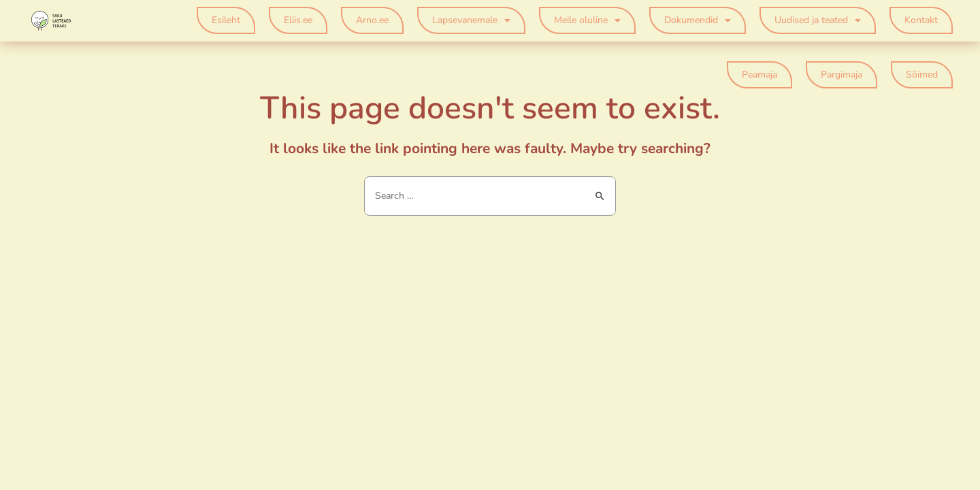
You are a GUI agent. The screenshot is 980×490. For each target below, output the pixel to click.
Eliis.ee (298, 20)
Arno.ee (372, 20)
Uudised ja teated (818, 20)
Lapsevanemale (471, 20)
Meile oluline (587, 20)
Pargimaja (842, 75)
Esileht (226, 20)
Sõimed (922, 75)
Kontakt (921, 20)
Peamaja (759, 75)
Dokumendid (698, 20)
